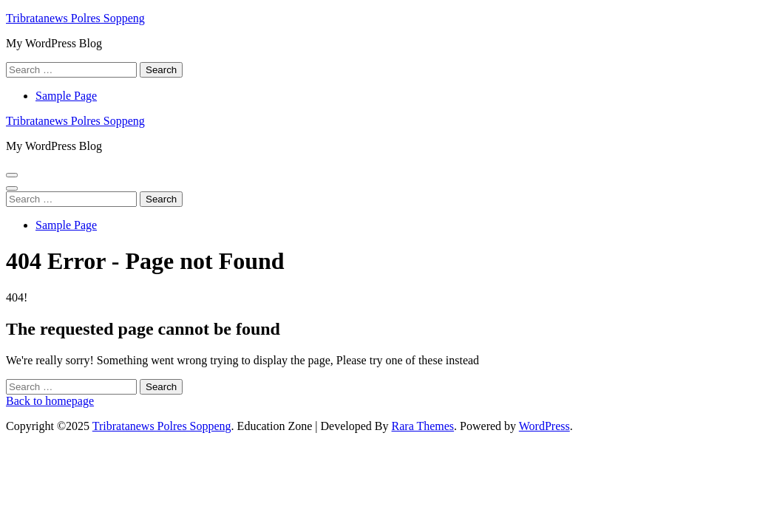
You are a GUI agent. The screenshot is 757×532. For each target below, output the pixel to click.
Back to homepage (50, 401)
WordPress (544, 426)
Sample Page (66, 96)
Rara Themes (423, 426)
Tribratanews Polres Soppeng (75, 18)
